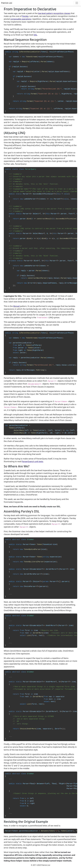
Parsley (25, 16)
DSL (35, 35)
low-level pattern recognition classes (54, 13)
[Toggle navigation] (77, 3)
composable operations (21, 19)
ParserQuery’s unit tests (32, 461)
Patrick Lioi (7, 3)
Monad (16, 306)
